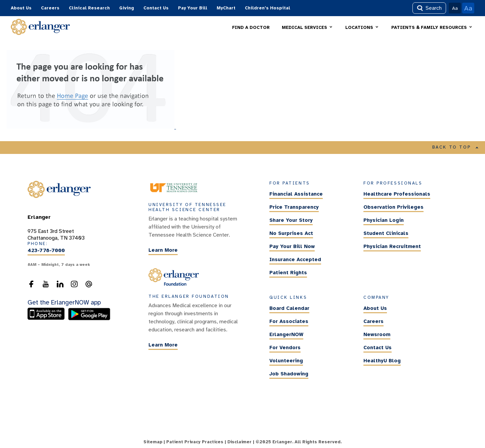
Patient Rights (288, 273)
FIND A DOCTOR (251, 28)
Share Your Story (291, 220)
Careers (50, 8)
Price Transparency (294, 207)
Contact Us (156, 8)
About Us (21, 8)
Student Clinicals (386, 234)
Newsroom (377, 334)
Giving (127, 8)
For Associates (289, 321)
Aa (455, 8)
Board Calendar (289, 308)
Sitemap (153, 442)
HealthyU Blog (382, 361)
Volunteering (286, 361)
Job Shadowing (289, 374)
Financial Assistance (296, 194)
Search (429, 8)
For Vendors (285, 348)
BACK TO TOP (455, 147)
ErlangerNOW (286, 334)
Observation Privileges (393, 207)
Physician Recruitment (392, 247)
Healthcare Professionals (397, 194)
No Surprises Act (291, 234)
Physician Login (384, 220)
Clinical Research (89, 8)
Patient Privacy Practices (195, 442)
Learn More (163, 250)
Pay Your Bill (193, 8)
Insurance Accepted (295, 260)
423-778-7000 (46, 251)
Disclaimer (239, 442)
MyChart (226, 8)
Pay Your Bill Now (292, 247)
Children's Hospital (268, 8)
